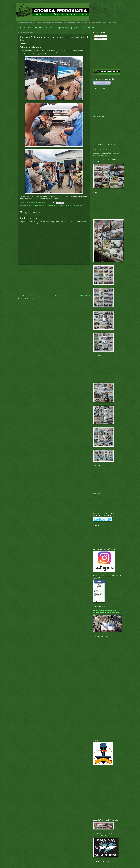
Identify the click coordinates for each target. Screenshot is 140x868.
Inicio (56, 295)
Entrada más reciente (26, 295)
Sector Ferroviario (59, 205)
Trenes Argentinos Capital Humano (73, 205)
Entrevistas (50, 28)
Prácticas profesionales (47, 205)
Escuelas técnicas (30, 205)
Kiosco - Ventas (26, 28)
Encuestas (39, 28)
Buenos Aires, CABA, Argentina (46, 207)
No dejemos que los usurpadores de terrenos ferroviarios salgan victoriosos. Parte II (106, 612)
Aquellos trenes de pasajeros (68, 28)
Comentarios (98, 39)
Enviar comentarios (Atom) (32, 299)
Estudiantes (38, 205)
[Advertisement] (54, 279)
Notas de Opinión (88, 28)
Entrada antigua (84, 295)
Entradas (97, 36)
